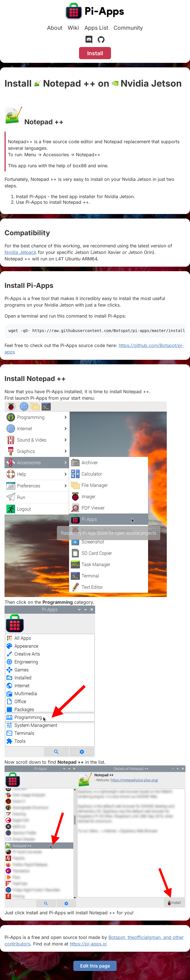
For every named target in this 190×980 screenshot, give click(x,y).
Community (128, 28)
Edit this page (95, 966)
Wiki (73, 28)
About (55, 28)
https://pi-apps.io (88, 944)
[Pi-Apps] (95, 12)
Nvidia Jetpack (21, 252)
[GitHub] (101, 41)
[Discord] (89, 41)
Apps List (96, 28)
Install (95, 53)
